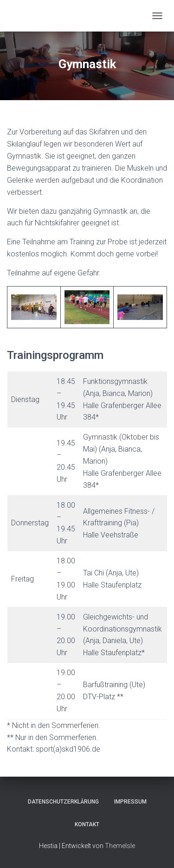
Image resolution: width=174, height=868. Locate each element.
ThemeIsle (120, 846)
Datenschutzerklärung (63, 802)
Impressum (130, 802)
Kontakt (87, 824)
